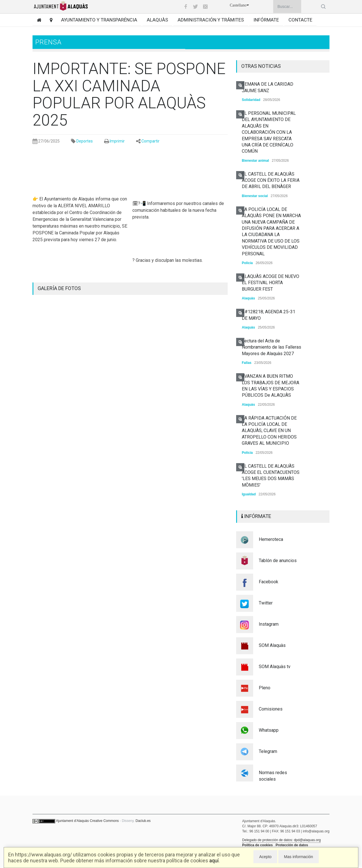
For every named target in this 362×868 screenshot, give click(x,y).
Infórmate (266, 20)
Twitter (266, 603)
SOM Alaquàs (272, 645)
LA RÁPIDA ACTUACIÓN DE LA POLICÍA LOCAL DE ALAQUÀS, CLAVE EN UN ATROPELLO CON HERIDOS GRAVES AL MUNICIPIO (269, 431)
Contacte (300, 20)
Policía (247, 263)
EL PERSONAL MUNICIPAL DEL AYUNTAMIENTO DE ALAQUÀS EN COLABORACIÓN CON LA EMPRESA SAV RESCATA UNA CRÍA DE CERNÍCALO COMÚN (269, 132)
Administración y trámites (211, 20)
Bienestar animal (255, 161)
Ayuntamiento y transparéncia (99, 20)
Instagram (269, 624)
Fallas (247, 363)
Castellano (239, 5)
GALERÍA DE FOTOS (59, 288)
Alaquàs (157, 20)
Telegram (268, 751)
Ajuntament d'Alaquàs (72, 821)
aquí (214, 861)
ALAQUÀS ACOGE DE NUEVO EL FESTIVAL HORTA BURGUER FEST (271, 283)
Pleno (265, 688)
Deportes (85, 141)
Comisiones (271, 709)
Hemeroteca (271, 539)
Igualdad (249, 494)
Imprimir (117, 141)
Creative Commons (104, 821)
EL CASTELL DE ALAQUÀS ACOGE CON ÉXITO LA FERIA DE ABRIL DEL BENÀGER (271, 180)
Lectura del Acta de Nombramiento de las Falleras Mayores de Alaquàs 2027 (271, 347)
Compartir (150, 141)
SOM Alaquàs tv (275, 667)
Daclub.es (143, 821)
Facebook (269, 582)
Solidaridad (251, 100)
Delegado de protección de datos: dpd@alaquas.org (281, 840)
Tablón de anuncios (278, 561)
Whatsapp (269, 730)
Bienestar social (255, 196)
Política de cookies (257, 845)
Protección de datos (292, 845)
